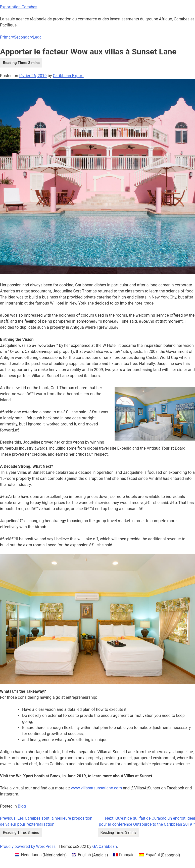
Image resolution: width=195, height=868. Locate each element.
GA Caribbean (105, 846)
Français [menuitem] (127, 855)
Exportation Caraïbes (19, 7)
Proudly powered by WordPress (28, 846)
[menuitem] (41, 855)
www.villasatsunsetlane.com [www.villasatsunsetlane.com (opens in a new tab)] (96, 788)
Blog (22, 806)
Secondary (23, 37)
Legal (38, 37)
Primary (7, 37)
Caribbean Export (68, 76)
